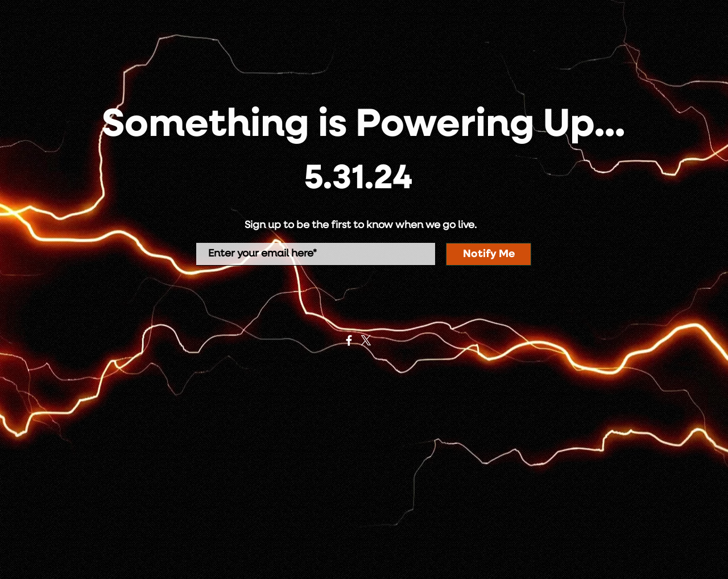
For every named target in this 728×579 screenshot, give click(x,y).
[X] (366, 340)
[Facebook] (349, 340)
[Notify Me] (489, 254)
